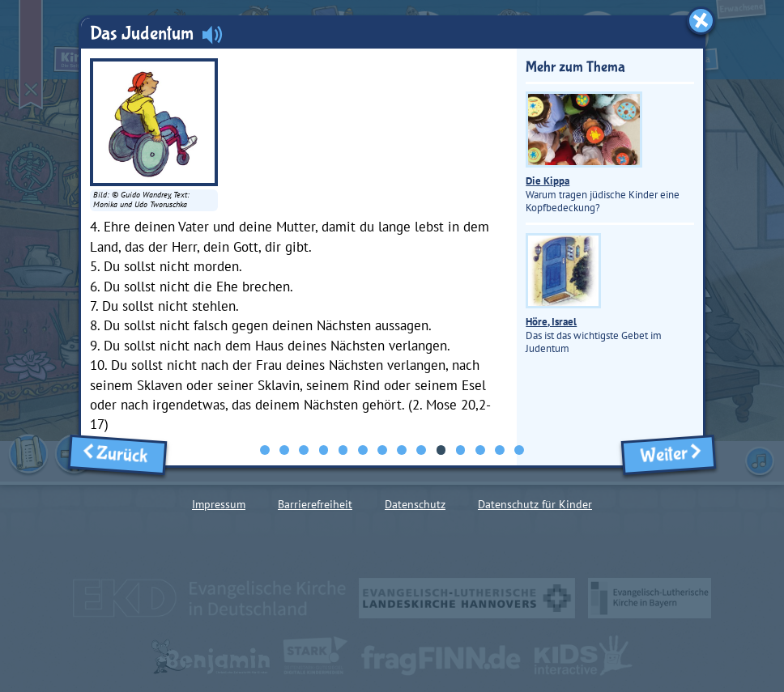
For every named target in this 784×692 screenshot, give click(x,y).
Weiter (669, 454)
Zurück (118, 455)
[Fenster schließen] (701, 21)
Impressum (219, 504)
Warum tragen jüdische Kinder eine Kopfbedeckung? (603, 153)
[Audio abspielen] (212, 34)
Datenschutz (415, 504)
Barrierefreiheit (315, 504)
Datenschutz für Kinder (535, 504)
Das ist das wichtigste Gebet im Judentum (594, 294)
